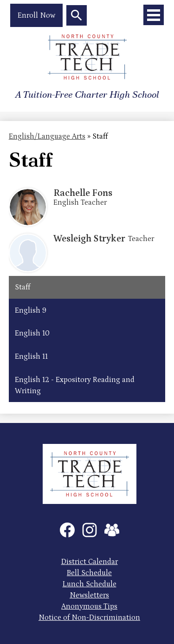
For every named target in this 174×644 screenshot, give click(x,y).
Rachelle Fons (83, 193)
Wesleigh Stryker (89, 239)
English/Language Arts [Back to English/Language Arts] (47, 136)
